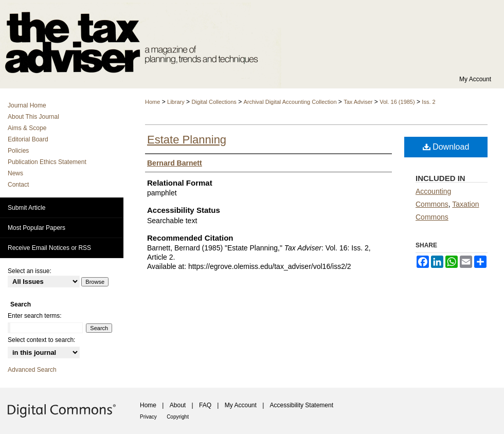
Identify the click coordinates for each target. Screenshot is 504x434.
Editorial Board (28, 139)
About (178, 405)
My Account (241, 405)
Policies (18, 151)
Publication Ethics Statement (47, 162)
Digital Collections (214, 102)
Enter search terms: (35, 316)
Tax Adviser (358, 102)
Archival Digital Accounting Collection (290, 102)
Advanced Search (32, 370)
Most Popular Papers (37, 228)
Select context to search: (41, 340)
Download (446, 147)
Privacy (148, 417)
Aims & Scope (27, 128)
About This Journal (33, 117)
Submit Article (26, 208)
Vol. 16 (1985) (397, 102)
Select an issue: (30, 271)
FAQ (205, 405)
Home (152, 102)
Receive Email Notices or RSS (49, 248)
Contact (18, 185)
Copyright (178, 417)
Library (176, 102)
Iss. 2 (428, 102)
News (15, 173)
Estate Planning (187, 140)
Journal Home (27, 105)
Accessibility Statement (302, 405)
